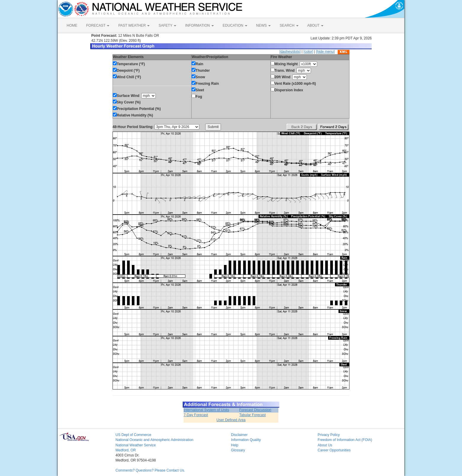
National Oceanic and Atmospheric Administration (154, 440)
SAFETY (167, 25)
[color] (308, 52)
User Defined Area (231, 420)
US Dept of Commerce (133, 435)
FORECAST (98, 25)
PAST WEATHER (134, 25)
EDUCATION (235, 25)
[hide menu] (325, 52)
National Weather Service (136, 445)
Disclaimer (239, 435)
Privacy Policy (329, 435)
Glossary (238, 450)
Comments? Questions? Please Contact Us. (150, 470)
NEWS (263, 25)
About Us (325, 445)
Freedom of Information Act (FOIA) (345, 440)
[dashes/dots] (290, 52)
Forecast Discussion (255, 410)
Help (235, 445)
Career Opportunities (334, 450)
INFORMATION (199, 25)
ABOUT (315, 25)
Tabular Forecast (252, 415)
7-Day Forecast (196, 415)
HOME (72, 25)
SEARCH (289, 25)
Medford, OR (126, 450)
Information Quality (246, 440)
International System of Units (206, 410)
